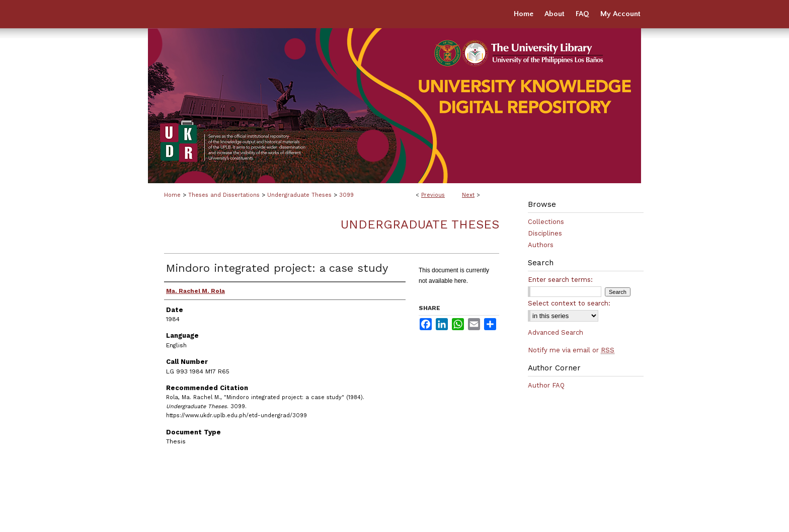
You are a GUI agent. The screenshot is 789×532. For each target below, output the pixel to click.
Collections (546, 222)
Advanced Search (556, 332)
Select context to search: (569, 303)
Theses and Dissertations (224, 195)
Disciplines (545, 233)
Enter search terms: (560, 280)
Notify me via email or (571, 350)
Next (468, 195)
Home (172, 195)
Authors (541, 245)
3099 (346, 195)
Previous (433, 195)
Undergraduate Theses (299, 195)
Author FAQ (546, 385)
